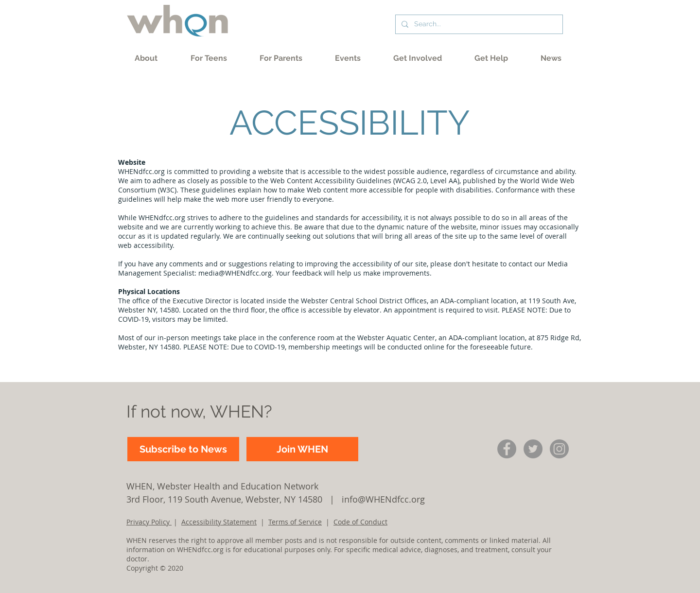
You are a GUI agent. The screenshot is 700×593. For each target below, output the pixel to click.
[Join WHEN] (302, 449)
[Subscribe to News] (183, 449)
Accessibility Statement (219, 522)
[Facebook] (507, 449)
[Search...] (478, 24)
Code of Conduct (360, 522)
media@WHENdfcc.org (235, 273)
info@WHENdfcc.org (383, 499)
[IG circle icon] (559, 449)
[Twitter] (533, 449)
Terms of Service (295, 522)
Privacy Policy (149, 522)
